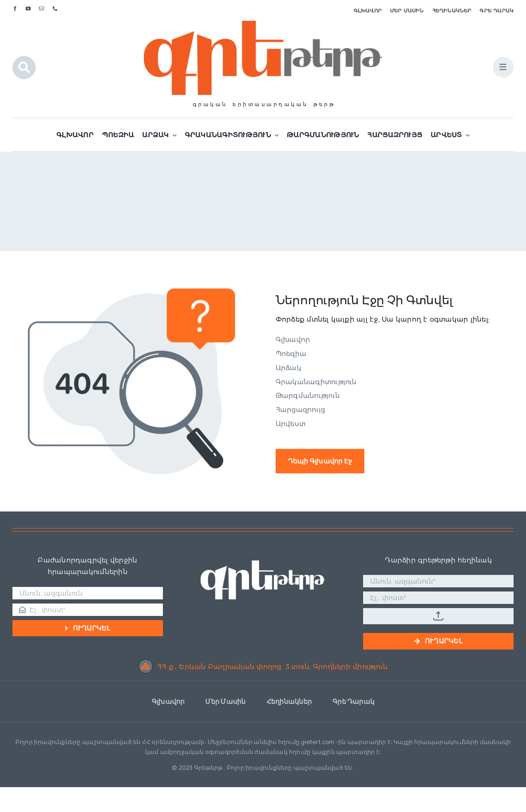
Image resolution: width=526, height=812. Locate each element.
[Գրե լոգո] (263, 24)
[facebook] (15, 9)
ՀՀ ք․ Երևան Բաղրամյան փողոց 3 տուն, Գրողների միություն (263, 667)
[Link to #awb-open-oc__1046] (24, 68)
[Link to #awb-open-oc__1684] (503, 67)
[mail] (41, 9)
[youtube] (28, 9)
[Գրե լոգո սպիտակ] (263, 564)
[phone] (55, 9)
